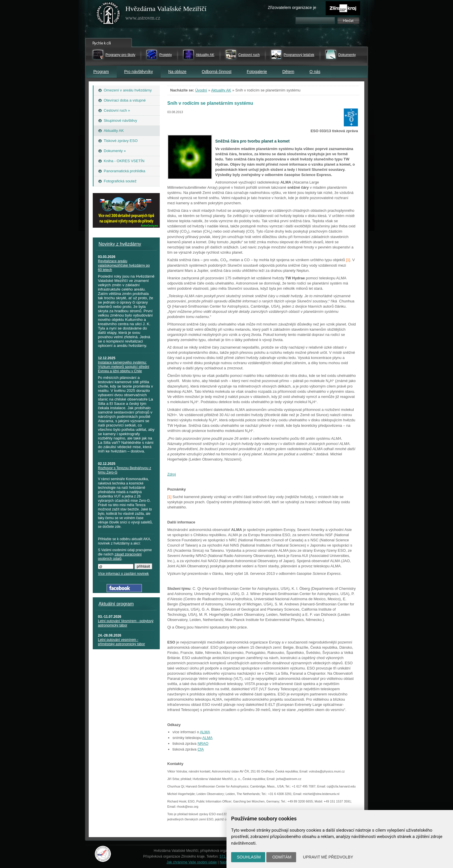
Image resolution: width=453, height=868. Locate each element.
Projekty (165, 55)
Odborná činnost (217, 72)
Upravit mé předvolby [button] (328, 857)
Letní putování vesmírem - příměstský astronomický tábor (121, 642)
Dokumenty (347, 55)
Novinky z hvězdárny (120, 244)
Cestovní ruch (249, 55)
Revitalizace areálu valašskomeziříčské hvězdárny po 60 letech (124, 265)
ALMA (205, 732)
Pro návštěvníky (139, 72)
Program (101, 72)
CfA (201, 749)
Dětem (288, 72)
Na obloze (177, 72)
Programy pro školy (120, 55)
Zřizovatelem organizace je (292, 8)
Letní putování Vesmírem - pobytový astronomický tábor (126, 623)
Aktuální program (116, 604)
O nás (315, 72)
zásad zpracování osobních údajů (120, 556)
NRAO (203, 743)
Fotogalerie (257, 72)
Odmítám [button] (282, 857)
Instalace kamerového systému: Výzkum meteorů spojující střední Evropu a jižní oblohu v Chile (124, 367)
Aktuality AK (205, 55)
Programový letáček (299, 55)
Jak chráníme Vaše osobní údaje (192, 862)
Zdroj (172, 474)
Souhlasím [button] (249, 857)
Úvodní (201, 90)
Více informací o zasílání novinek (123, 574)
